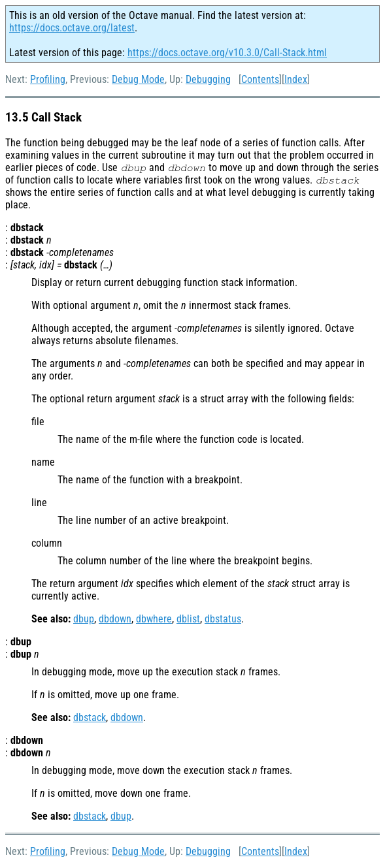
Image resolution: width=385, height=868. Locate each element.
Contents (260, 79)
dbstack (90, 717)
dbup (84, 619)
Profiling (48, 79)
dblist (188, 619)
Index (296, 79)
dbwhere (154, 619)
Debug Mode (138, 79)
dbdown (115, 619)
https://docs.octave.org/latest (72, 28)
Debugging (208, 79)
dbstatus (223, 619)
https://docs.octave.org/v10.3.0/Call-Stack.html (227, 53)
